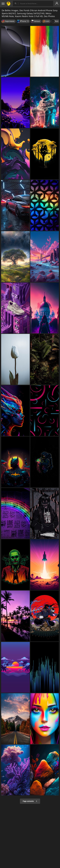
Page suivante (30, 801)
